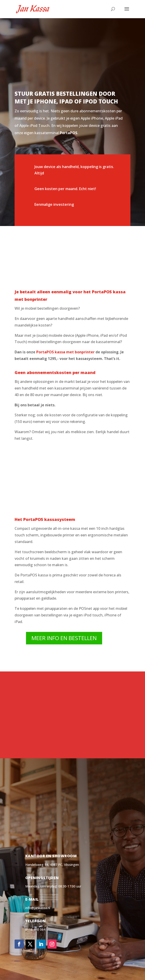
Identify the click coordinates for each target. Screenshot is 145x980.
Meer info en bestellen (64, 638)
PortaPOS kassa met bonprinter (65, 352)
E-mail (32, 899)
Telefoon (36, 921)
